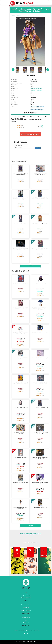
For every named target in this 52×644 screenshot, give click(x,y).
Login (26, 620)
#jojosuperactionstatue (36, 107)
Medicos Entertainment (36, 88)
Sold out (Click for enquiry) (30, 134)
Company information (26, 610)
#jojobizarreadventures (36, 108)
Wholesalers (26, 623)
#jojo (43, 107)
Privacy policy (26, 608)
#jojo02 (42, 110)
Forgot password (26, 617)
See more (30, 266)
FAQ (26, 592)
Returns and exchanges (26, 598)
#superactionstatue (35, 110)
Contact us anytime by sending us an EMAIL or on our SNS (26, 630)
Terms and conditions (26, 605)
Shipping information (26, 595)
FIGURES (13, 15)
